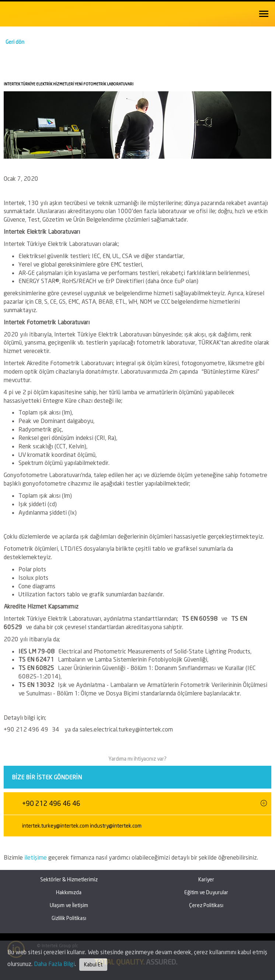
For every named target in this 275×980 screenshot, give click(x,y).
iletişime (36, 857)
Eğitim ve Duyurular (206, 892)
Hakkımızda (69, 892)
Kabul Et (93, 964)
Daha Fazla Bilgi (54, 964)
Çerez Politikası (206, 905)
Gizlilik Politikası (69, 918)
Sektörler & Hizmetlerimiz (69, 879)
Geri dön (15, 42)
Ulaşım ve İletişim (69, 905)
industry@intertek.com (116, 826)
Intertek (22, 13)
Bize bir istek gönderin (47, 777)
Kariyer (206, 879)
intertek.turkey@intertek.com (55, 826)
